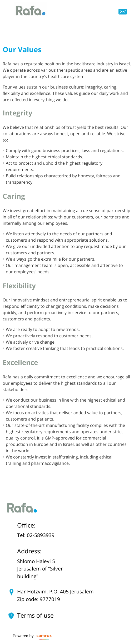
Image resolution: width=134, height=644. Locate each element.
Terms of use (35, 616)
